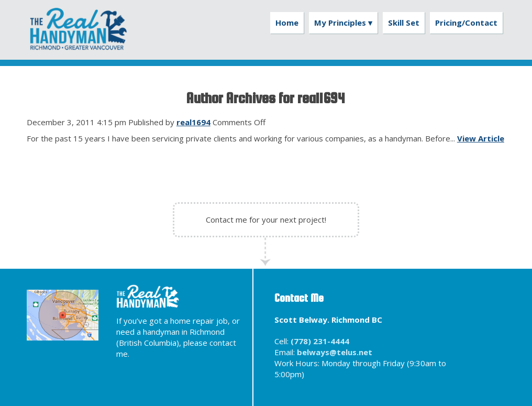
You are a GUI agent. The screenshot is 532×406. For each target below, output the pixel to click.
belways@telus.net (335, 352)
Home (287, 23)
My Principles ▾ (343, 23)
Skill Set (404, 23)
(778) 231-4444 (320, 341)
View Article (481, 138)
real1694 (193, 122)
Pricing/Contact (466, 23)
